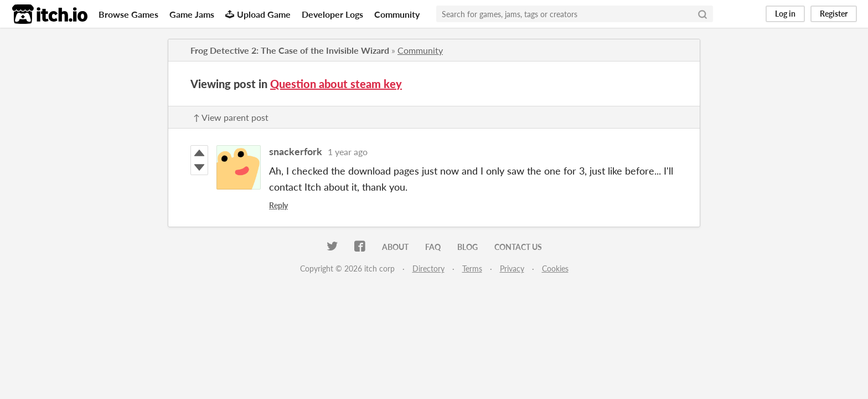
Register (834, 14)
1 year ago (348, 152)
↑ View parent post (231, 117)
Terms (472, 268)
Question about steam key (336, 84)
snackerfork (296, 151)
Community (397, 14)
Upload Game (258, 14)
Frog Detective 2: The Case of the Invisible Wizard (290, 50)
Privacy (512, 268)
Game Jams (192, 14)
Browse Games (128, 14)
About (395, 247)
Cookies (555, 268)
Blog (467, 247)
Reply (278, 205)
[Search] (702, 14)
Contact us (518, 247)
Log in (785, 14)
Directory (428, 268)
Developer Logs (332, 14)
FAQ (433, 247)
